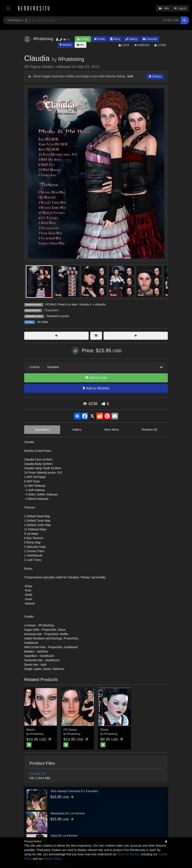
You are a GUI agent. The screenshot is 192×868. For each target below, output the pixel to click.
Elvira (104, 729)
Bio (80, 45)
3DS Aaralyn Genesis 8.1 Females (74, 791)
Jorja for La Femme (64, 835)
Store (115, 39)
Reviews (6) (150, 430)
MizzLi (31, 729)
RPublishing (71, 59)
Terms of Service (128, 854)
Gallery (131, 39)
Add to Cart (96, 378)
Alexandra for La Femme (68, 813)
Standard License (58, 316)
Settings (155, 76)
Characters (51, 310)
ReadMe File (38, 774)
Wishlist (66, 45)
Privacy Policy (52, 859)
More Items (112, 430)
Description (42, 430)
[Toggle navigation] (8, 8)
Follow (83, 39)
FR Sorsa (70, 729)
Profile (100, 39)
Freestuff (150, 39)
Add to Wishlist (96, 388)
